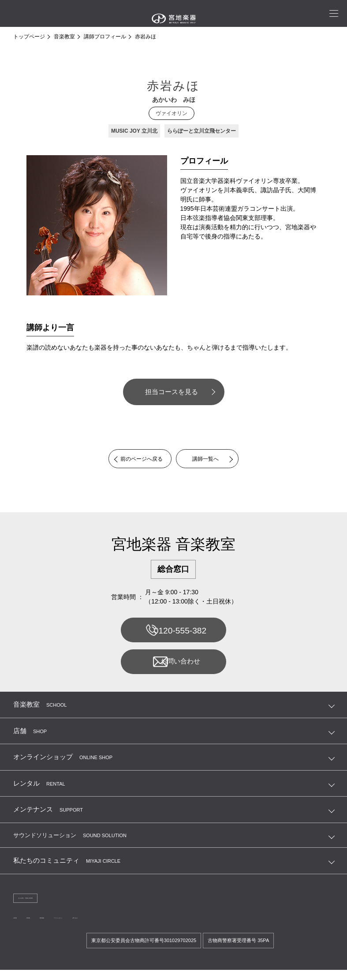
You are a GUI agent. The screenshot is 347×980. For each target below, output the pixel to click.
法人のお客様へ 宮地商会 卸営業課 (58, 905)
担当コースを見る (172, 392)
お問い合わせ (173, 667)
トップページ (29, 37)
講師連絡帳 (88, 927)
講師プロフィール (105, 37)
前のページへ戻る (134, 459)
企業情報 (24, 927)
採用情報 (55, 927)
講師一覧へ (213, 459)
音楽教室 (64, 37)
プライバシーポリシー (138, 927)
